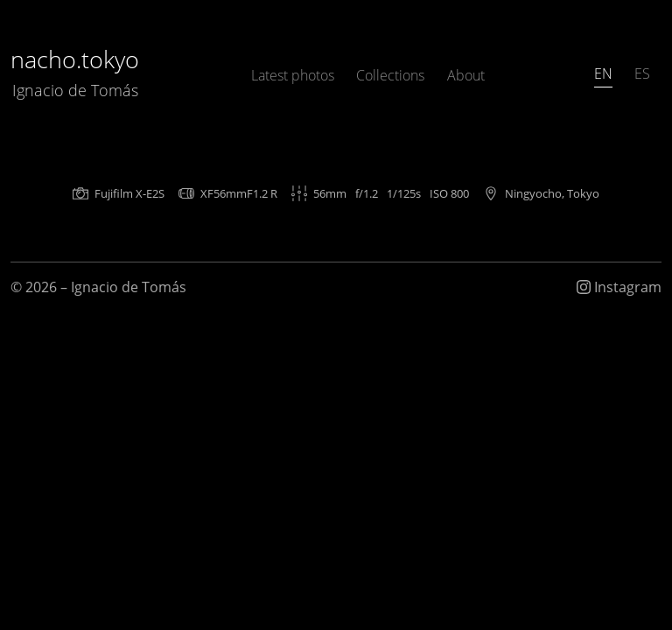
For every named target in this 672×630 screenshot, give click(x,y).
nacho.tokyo (75, 72)
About (466, 75)
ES (642, 73)
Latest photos (293, 75)
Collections (390, 75)
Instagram (619, 287)
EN (603, 73)
